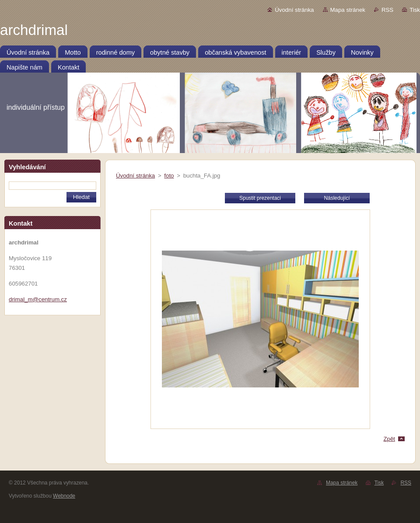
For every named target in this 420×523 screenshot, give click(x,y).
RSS (387, 10)
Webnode (64, 496)
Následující (337, 198)
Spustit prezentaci (260, 198)
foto (169, 176)
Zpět (389, 439)
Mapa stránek (348, 10)
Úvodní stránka (294, 10)
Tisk (415, 10)
